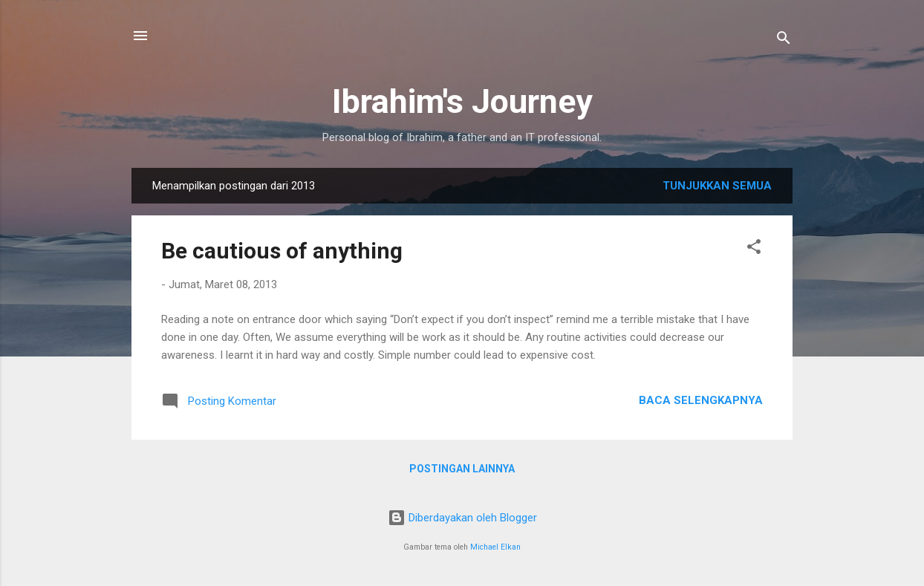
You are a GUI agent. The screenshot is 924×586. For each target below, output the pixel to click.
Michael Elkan (495, 547)
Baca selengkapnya (701, 400)
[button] (754, 249)
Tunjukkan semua (717, 186)
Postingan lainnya (462, 469)
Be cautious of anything (282, 251)
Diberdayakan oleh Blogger (462, 518)
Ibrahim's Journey (462, 101)
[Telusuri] (784, 40)
